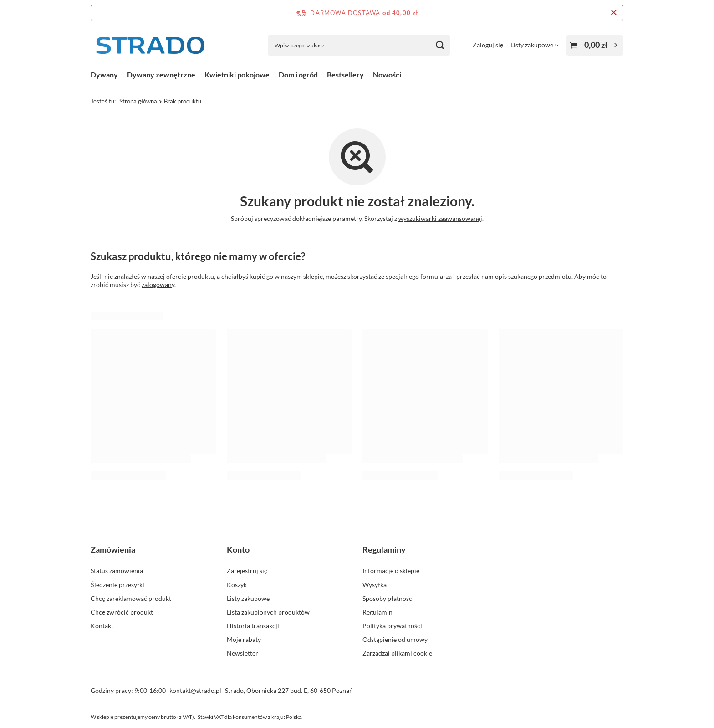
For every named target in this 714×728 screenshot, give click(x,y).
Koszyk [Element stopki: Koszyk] (237, 585)
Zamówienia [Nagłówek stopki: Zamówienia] (113, 549)
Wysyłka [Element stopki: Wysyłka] (375, 585)
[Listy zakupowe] (535, 45)
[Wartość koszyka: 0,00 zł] (595, 45)
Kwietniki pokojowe (237, 74)
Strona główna (138, 101)
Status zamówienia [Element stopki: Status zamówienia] (117, 571)
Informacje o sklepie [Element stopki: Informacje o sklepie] (391, 571)
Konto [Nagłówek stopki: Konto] (238, 549)
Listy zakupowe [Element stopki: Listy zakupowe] (248, 598)
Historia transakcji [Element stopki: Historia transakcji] (253, 626)
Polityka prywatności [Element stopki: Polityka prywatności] (392, 626)
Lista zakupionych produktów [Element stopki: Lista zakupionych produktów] (268, 612)
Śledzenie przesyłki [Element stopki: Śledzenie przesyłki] (117, 585)
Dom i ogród (298, 74)
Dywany (104, 74)
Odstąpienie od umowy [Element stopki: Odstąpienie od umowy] (395, 639)
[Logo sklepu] (150, 45)
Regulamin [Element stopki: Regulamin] (377, 612)
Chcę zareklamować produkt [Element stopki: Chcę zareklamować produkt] (131, 598)
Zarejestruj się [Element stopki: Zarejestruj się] (247, 571)
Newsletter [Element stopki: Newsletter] (242, 653)
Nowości (387, 74)
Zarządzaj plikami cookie (397, 653)
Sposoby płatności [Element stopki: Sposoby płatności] (388, 598)
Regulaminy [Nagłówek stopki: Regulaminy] (384, 549)
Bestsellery (345, 74)
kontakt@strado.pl (195, 690)
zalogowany (158, 285)
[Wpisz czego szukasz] (359, 45)
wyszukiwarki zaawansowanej (440, 218)
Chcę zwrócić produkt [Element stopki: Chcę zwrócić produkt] (122, 612)
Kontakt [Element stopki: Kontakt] (102, 626)
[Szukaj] (440, 45)
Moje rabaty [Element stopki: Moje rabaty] (244, 639)
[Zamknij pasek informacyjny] (614, 13)
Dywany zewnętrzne (161, 74)
